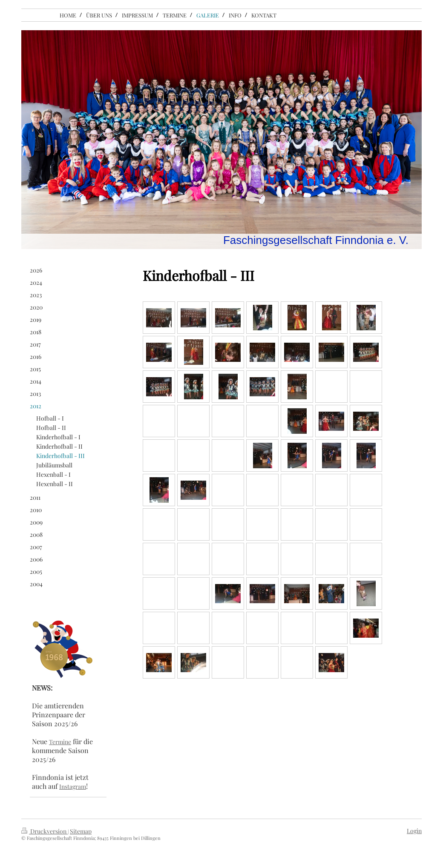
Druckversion (45, 831)
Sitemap (81, 831)
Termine (60, 742)
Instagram (73, 786)
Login (414, 831)
